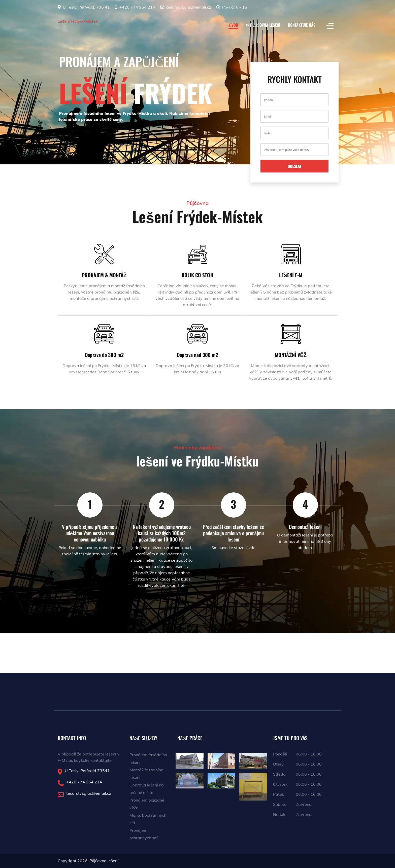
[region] (197, 82)
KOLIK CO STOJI (197, 275)
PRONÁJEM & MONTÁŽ (104, 275)
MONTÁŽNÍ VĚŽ (291, 355)
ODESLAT (295, 166)
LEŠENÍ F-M (291, 275)
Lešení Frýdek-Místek (78, 21)
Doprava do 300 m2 (104, 355)
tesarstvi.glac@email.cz (189, 7)
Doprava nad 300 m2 (197, 355)
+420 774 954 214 (137, 7)
